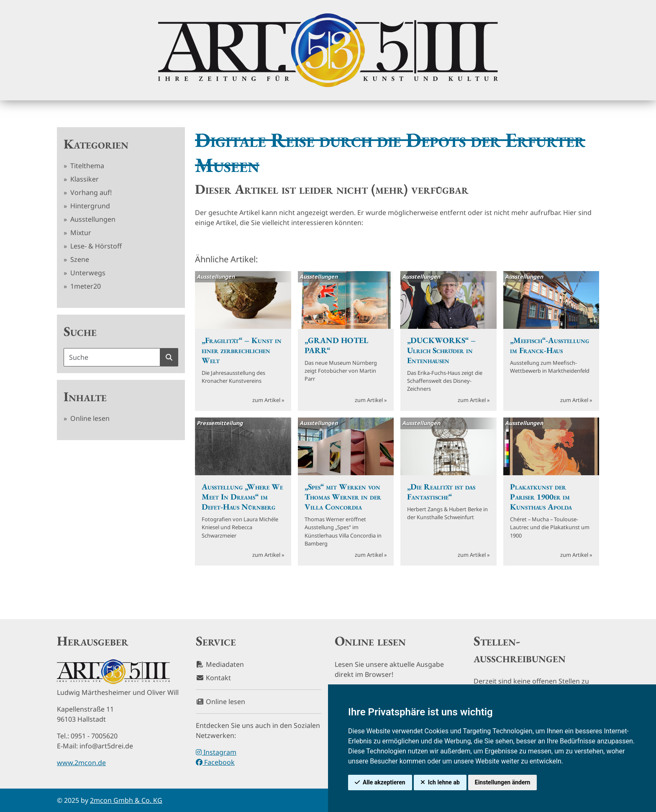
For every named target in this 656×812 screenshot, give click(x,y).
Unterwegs (87, 273)
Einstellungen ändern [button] (503, 782)
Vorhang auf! (90, 192)
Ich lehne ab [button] (444, 782)
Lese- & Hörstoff (95, 246)
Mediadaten (220, 664)
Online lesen (89, 418)
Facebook (215, 762)
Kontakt (213, 678)
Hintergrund (89, 206)
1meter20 (85, 286)
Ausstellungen (92, 219)
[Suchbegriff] (112, 357)
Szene (79, 259)
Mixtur (80, 233)
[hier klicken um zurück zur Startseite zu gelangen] (328, 50)
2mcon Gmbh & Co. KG (126, 800)
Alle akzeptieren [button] (384, 782)
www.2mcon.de (81, 763)
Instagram (216, 752)
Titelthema (86, 166)
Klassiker (84, 179)
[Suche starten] (169, 357)
